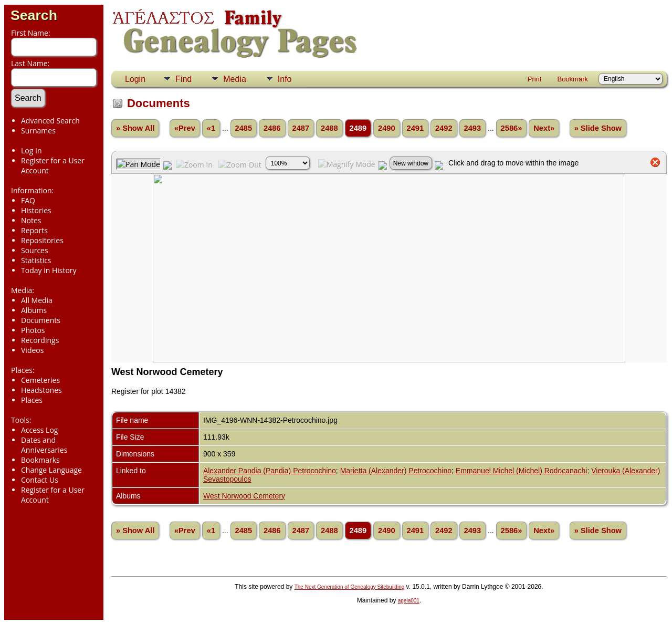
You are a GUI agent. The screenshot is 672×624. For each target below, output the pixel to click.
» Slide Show (598, 128)
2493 (473, 128)
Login (135, 79)
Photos (33, 330)
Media (235, 79)
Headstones (41, 390)
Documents (41, 320)
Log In (31, 150)
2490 (387, 128)
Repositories (42, 240)
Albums (34, 310)
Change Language (51, 470)
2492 (444, 128)
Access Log (39, 430)
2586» (512, 128)
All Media (37, 300)
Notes (31, 220)
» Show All (135, 128)
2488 (329, 128)
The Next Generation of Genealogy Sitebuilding (350, 587)
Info (285, 79)
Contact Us (40, 480)
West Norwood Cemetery (244, 496)
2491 (416, 128)
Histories (36, 210)
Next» (544, 128)
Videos (32, 350)
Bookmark (573, 79)
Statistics (36, 260)
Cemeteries (40, 380)
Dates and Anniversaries (44, 445)
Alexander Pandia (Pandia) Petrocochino (270, 471)
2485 (244, 128)
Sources (35, 250)
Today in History (49, 270)
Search (34, 15)
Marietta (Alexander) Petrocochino (396, 471)
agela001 (409, 601)
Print (535, 79)
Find (183, 79)
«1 (211, 128)
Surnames (38, 131)
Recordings (40, 340)
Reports (34, 230)
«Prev (185, 128)
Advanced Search (50, 121)
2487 (301, 128)
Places (32, 400)
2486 (272, 128)
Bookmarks (40, 460)
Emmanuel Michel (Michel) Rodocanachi (522, 471)
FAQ (28, 200)
